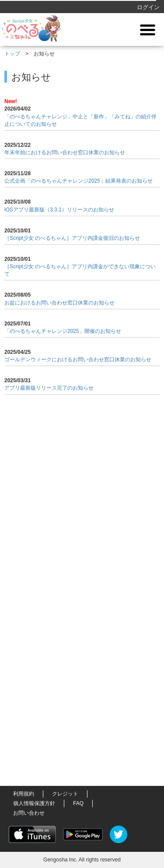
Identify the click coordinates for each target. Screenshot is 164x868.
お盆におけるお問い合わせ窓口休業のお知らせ (59, 303)
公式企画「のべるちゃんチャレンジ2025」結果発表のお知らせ (79, 181)
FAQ (78, 803)
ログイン (148, 7)
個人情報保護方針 (34, 803)
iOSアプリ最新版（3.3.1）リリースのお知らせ (59, 210)
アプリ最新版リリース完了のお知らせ (49, 388)
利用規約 (24, 794)
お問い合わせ (29, 813)
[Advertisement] (82, 567)
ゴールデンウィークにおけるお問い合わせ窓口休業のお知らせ (78, 360)
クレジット (65, 794)
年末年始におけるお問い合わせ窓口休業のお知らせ (65, 152)
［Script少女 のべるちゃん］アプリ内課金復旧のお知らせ (72, 238)
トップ (12, 54)
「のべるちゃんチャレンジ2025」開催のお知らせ (63, 331)
